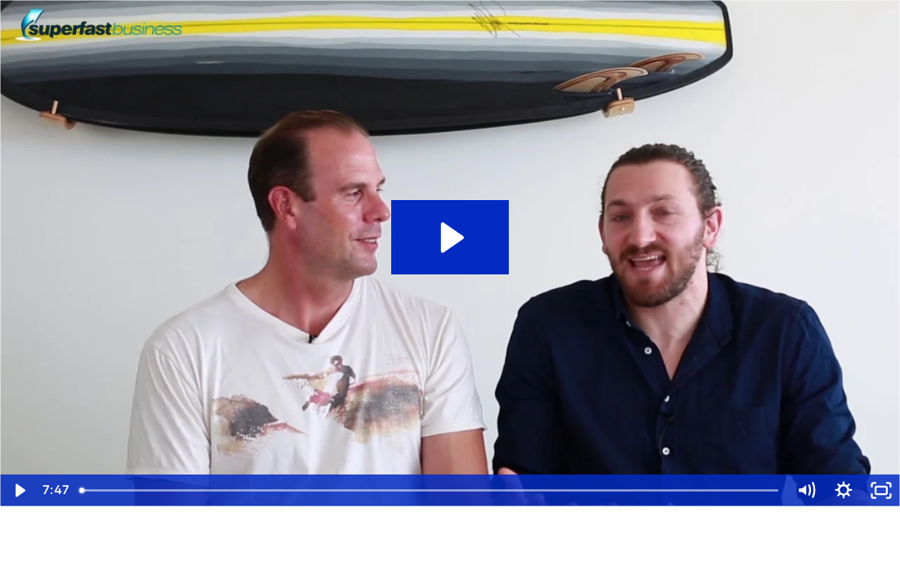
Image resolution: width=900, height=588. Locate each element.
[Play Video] (19, 490)
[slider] (430, 490)
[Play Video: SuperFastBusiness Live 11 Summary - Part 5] (450, 238)
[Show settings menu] (844, 490)
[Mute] (806, 490)
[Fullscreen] (881, 490)
